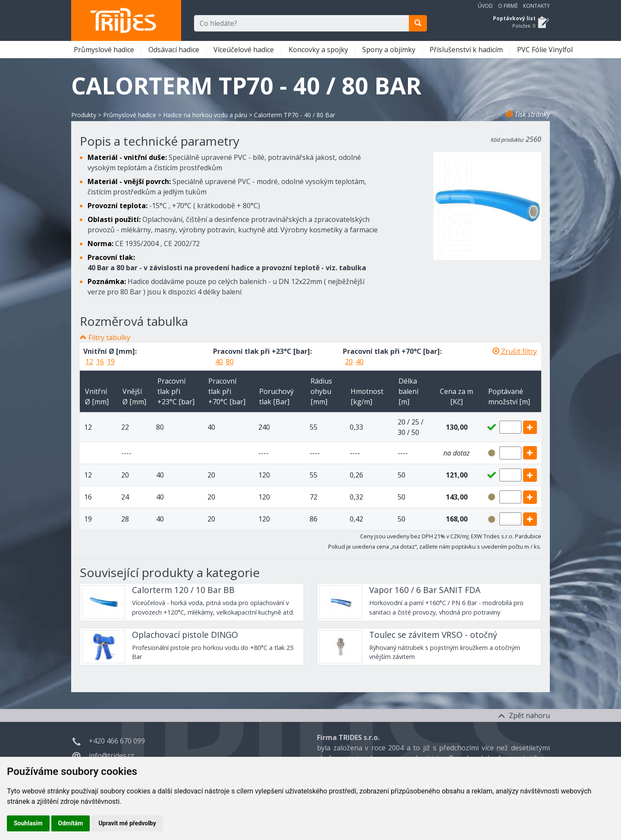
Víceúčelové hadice (245, 50)
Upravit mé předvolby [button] (127, 823)
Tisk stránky (528, 114)
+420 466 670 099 (117, 741)
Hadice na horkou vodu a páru (205, 115)
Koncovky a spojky (319, 50)
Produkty (84, 115)
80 (230, 362)
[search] (418, 23)
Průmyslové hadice (105, 50)
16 (100, 362)
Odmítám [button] (71, 823)
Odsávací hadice (175, 50)
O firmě (508, 6)
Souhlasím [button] (28, 823)
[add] (530, 427)
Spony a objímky (390, 50)
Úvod (485, 6)
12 (89, 362)
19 (111, 362)
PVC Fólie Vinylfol (546, 50)
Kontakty (536, 6)
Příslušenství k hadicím (467, 50)
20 (349, 362)
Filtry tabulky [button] (109, 337)
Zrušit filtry (515, 351)
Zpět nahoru (524, 715)
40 (219, 362)
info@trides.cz (111, 756)
